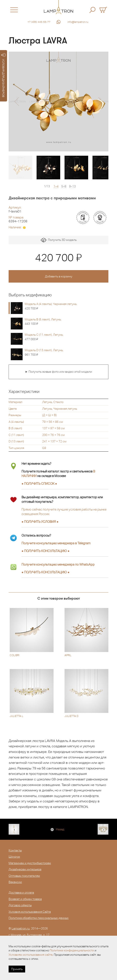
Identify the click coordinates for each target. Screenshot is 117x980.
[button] (17, 102)
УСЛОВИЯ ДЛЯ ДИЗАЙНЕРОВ (4, 75)
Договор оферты (20, 905)
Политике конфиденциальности (72, 950)
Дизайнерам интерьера (25, 869)
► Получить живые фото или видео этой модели (58, 372)
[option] (58, 102)
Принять (17, 969)
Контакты (15, 850)
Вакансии (15, 882)
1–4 (56, 186)
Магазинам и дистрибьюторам (30, 863)
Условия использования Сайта (30, 912)
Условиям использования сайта (31, 955)
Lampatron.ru (21, 928)
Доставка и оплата (21, 892)
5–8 (64, 186)
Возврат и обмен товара (25, 899)
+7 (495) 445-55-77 (39, 22)
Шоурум (14, 857)
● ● (45, 551)
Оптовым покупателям (24, 876)
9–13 (72, 186)
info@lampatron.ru (78, 22)
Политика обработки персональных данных (39, 918)
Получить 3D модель (59, 240)
